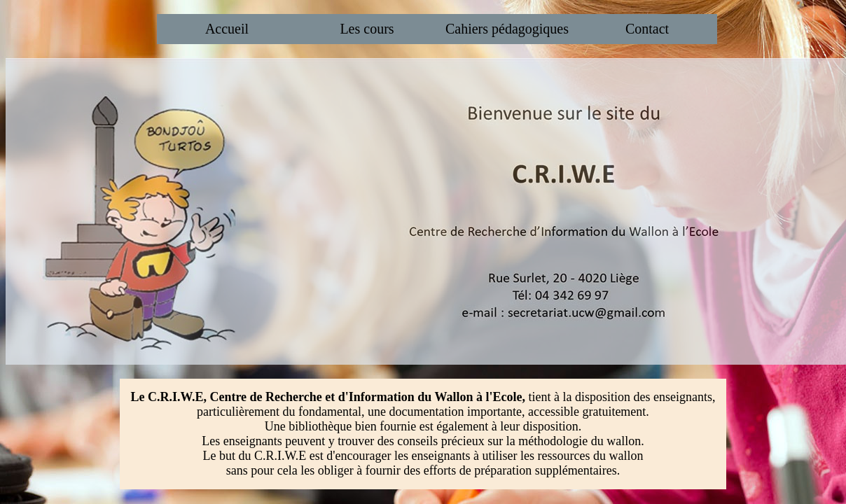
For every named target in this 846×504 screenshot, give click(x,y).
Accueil (227, 29)
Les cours (367, 29)
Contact (647, 29)
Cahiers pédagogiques (507, 29)
